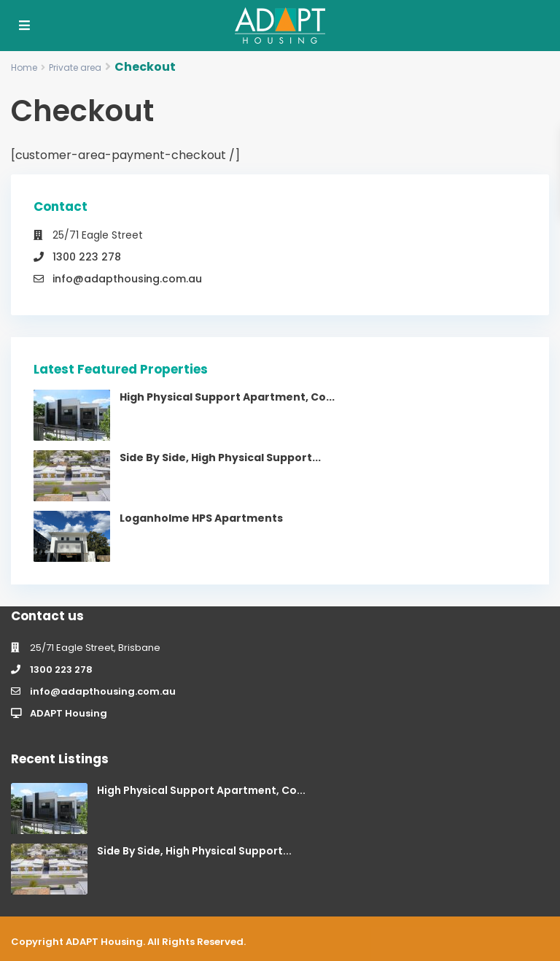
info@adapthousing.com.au (127, 279)
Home (24, 67)
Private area (75, 67)
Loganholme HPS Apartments (201, 518)
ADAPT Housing (69, 713)
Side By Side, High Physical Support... (220, 458)
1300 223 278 (87, 257)
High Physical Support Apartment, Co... (227, 397)
